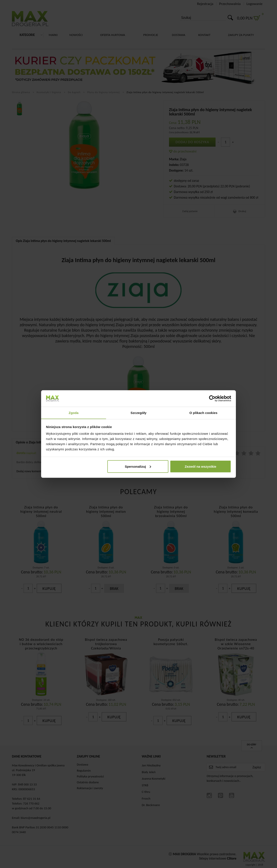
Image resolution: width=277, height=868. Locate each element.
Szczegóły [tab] (138, 413)
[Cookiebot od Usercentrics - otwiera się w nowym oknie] (212, 398)
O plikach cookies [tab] (203, 413)
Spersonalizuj (138, 466)
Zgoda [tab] (74, 413)
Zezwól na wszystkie (200, 466)
